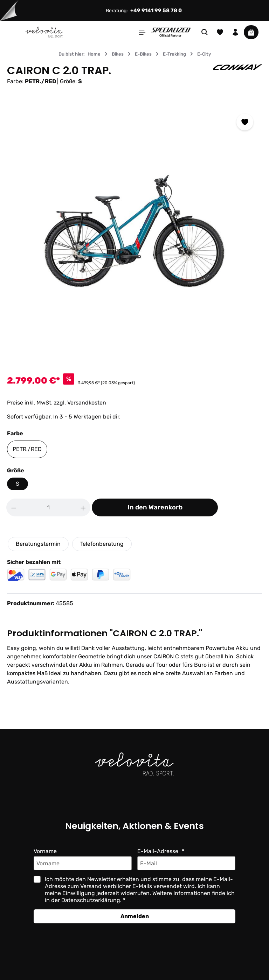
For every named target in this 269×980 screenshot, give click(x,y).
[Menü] (142, 32)
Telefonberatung (102, 544)
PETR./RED (27, 449)
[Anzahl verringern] (14, 507)
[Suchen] (205, 32)
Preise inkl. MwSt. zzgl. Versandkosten (57, 403)
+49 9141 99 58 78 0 (156, 10)
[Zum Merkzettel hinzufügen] (245, 122)
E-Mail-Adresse (158, 851)
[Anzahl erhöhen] (83, 507)
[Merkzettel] (220, 32)
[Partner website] (171, 32)
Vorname (45, 851)
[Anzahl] (49, 507)
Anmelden (135, 916)
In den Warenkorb (155, 507)
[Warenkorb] (251, 32)
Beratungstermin (38, 544)
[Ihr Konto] (235, 32)
